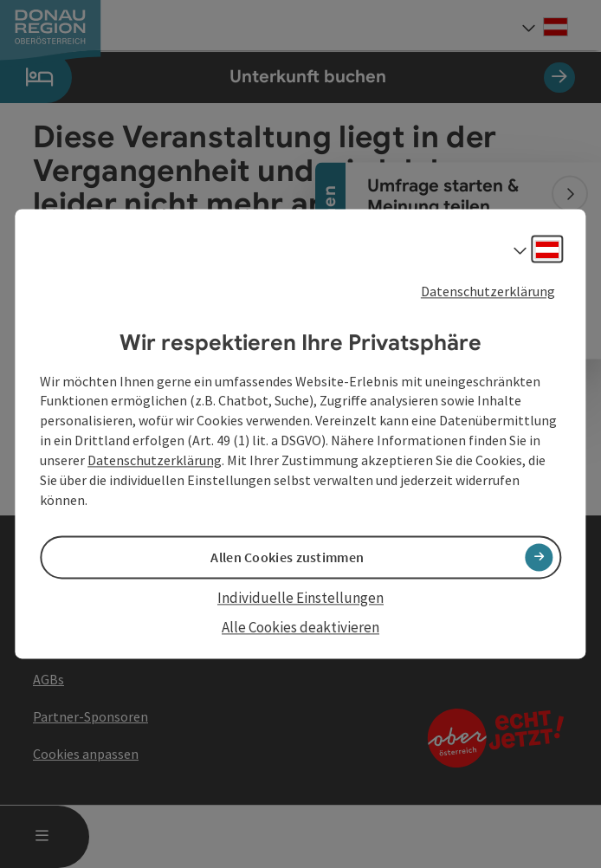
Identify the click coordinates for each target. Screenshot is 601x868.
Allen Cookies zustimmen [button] (287, 557)
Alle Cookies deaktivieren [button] (300, 627)
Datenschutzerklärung (488, 291)
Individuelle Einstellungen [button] (300, 598)
